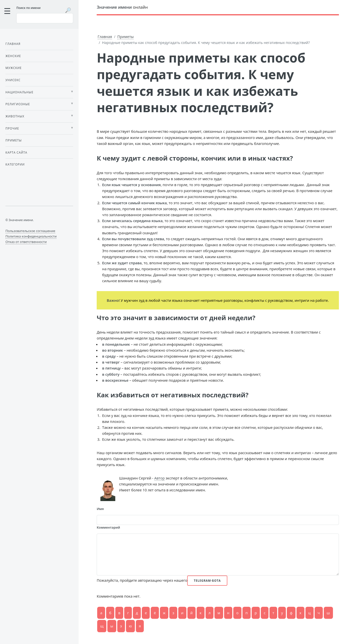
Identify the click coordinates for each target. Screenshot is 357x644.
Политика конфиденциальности (31, 236)
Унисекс (13, 80)
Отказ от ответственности (26, 242)
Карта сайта (16, 152)
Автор (159, 478)
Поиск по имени (29, 8)
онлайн (122, 7)
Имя (100, 509)
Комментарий (108, 527)
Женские (13, 56)
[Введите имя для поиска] (45, 18)
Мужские (14, 68)
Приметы (125, 36)
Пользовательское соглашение (30, 231)
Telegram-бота (207, 580)
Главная (105, 36)
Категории (15, 164)
